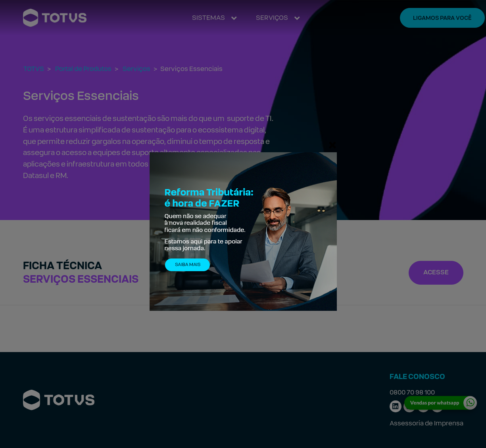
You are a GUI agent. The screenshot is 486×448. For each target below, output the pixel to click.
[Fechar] (332, 145)
